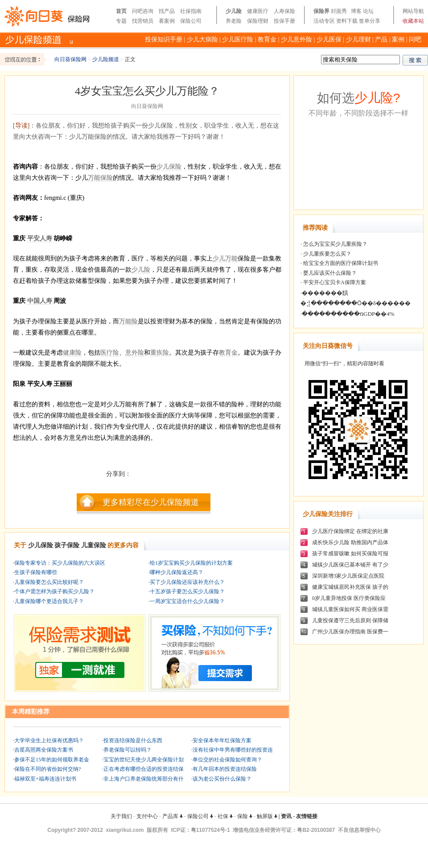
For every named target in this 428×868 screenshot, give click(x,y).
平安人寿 (40, 238)
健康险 (72, 353)
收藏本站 (413, 21)
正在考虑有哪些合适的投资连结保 (144, 769)
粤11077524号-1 (210, 830)
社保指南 (191, 11)
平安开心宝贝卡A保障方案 (334, 282)
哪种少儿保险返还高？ (177, 572)
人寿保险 (284, 11)
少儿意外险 (296, 39)
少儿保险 (169, 167)
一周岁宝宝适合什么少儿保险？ (187, 601)
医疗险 (110, 353)
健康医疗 (258, 11)
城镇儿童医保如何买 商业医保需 (350, 609)
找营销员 (143, 21)
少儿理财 (358, 39)
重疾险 (160, 353)
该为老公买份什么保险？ (222, 779)
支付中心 (147, 816)
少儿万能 (225, 258)
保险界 (321, 11)
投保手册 (284, 21)
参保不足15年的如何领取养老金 (52, 760)
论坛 (368, 11)
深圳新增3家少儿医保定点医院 (348, 576)
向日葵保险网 (70, 59)
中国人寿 (40, 301)
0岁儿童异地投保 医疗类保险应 (349, 598)
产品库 (173, 816)
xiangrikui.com (125, 830)
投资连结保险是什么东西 (133, 740)
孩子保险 (67, 545)
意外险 (135, 353)
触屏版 (267, 816)
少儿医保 (329, 39)
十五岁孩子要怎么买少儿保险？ (187, 591)
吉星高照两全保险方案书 (44, 750)
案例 (398, 39)
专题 (121, 21)
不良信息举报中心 (359, 830)
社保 (225, 816)
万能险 (128, 321)
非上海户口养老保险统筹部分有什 (144, 779)
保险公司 (191, 21)
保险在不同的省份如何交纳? (47, 769)
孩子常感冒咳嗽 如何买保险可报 (350, 554)
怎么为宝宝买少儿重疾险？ (335, 244)
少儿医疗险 (238, 39)
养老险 (234, 21)
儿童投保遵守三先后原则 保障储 (350, 620)
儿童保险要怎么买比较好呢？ (49, 582)
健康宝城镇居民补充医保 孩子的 (350, 587)
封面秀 (339, 11)
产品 (381, 39)
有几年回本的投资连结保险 (225, 769)
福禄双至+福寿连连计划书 (45, 779)
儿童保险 (94, 545)
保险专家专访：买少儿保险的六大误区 (60, 563)
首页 (121, 11)
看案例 (167, 21)
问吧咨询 (143, 11)
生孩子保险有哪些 (36, 572)
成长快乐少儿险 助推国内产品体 (350, 542)
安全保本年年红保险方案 (222, 740)
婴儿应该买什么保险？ (329, 273)
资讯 (286, 816)
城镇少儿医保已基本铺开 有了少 (350, 565)
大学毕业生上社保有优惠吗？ (49, 740)
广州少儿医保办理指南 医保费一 (350, 632)
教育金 (267, 39)
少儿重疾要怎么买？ (327, 254)
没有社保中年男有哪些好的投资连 (233, 750)
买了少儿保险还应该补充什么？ (187, 582)
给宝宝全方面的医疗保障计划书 (340, 263)
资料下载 (347, 21)
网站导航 (413, 11)
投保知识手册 (164, 39)
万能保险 (100, 178)
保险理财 (258, 21)
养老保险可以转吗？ (128, 750)
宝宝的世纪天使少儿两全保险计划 (144, 760)
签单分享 (370, 21)
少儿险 (234, 11)
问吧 (415, 39)
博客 (356, 11)
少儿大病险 (202, 39)
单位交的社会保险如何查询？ (227, 760)
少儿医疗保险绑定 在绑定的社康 (350, 531)
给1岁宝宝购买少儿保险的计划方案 (191, 563)
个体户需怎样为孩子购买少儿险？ (54, 591)
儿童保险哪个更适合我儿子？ (49, 601)
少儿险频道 (106, 59)
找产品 (167, 11)
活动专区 (324, 21)
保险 (245, 816)
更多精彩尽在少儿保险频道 (151, 502)
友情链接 (307, 816)
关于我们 (121, 816)
